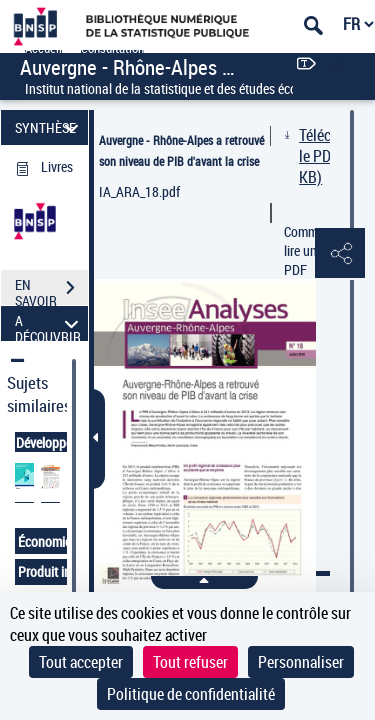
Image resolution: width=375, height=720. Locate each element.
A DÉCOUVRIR (49, 323)
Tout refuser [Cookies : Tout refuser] (190, 662)
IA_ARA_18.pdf (139, 191)
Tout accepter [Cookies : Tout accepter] (81, 662)
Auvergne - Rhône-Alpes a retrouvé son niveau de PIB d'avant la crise (181, 150)
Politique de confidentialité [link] (191, 694)
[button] (340, 254)
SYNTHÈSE (49, 127)
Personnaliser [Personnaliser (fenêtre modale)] (301, 662)
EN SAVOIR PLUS (51, 290)
